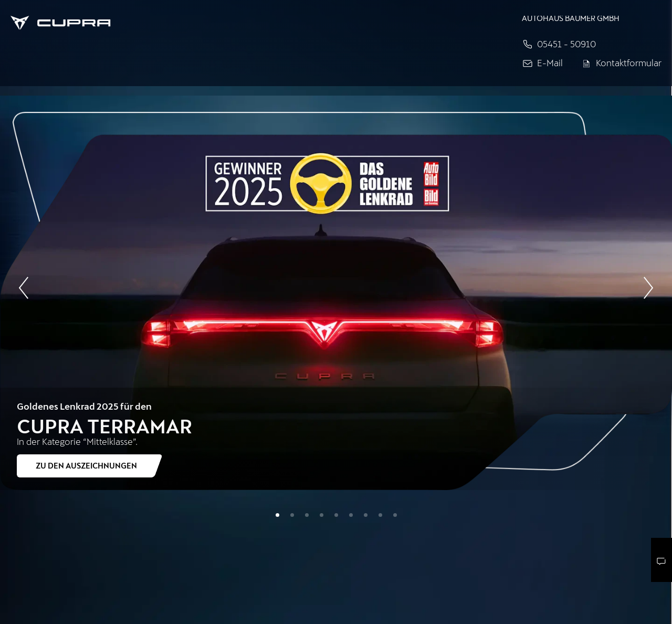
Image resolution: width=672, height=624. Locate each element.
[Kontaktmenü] (661, 560)
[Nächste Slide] (648, 289)
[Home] (248, 22)
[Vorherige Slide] (24, 286)
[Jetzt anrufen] (592, 44)
